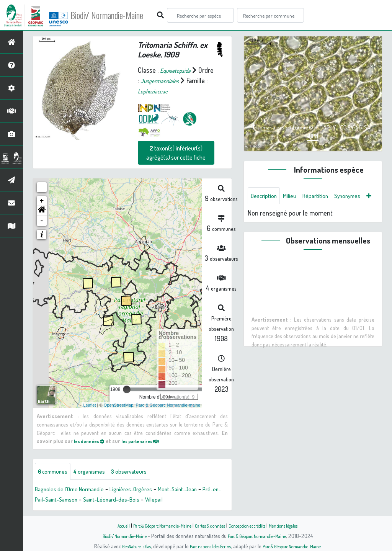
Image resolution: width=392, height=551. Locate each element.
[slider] (127, 389)
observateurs (144, 472)
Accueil (105, 525)
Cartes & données (212, 525)
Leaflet (90, 405)
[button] (42, 211)
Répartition (324, 196)
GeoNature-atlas (124, 546)
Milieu (295, 196)
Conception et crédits (256, 525)
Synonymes (267, 215)
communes (56, 472)
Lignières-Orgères (147, 490)
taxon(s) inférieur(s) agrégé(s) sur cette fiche (176, 153)
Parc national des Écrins (206, 546)
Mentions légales (300, 525)
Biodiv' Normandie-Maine (126, 15)
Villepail (193, 500)
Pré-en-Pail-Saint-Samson (71, 500)
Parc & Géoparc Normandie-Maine (152, 525)
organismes (99, 472)
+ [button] (42, 201)
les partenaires (150, 440)
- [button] (42, 221)
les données (92, 440)
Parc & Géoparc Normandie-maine (168, 405)
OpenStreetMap (119, 405)
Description (266, 196)
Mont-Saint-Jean (200, 490)
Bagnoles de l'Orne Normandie (76, 490)
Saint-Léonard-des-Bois (145, 500)
